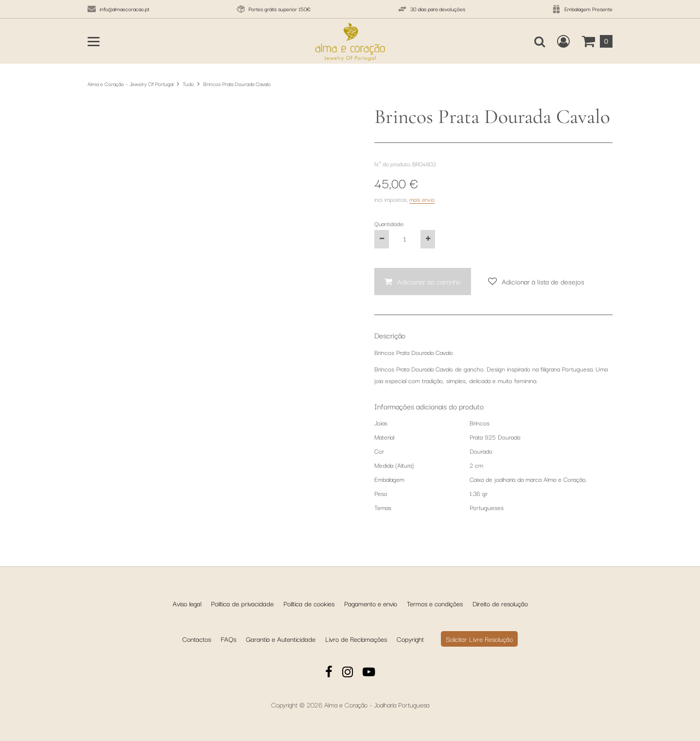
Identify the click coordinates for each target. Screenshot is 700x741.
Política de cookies (309, 603)
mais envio (422, 199)
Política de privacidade (242, 603)
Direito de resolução (500, 603)
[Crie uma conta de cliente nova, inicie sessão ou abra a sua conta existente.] (563, 41)
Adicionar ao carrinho (429, 281)
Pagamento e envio (371, 603)
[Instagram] (348, 673)
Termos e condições (435, 603)
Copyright (410, 639)
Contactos (197, 639)
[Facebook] (329, 673)
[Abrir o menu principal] (94, 42)
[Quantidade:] (405, 239)
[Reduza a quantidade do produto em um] (382, 239)
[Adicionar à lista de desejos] (536, 282)
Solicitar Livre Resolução (479, 639)
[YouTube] (369, 673)
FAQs (228, 639)
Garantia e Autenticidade (281, 639)
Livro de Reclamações (356, 639)
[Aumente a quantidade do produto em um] (428, 239)
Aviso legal (187, 603)
